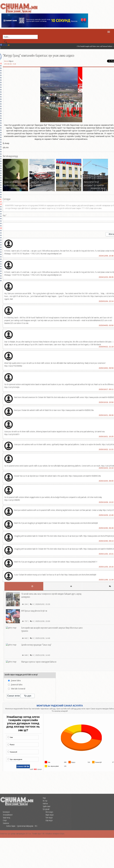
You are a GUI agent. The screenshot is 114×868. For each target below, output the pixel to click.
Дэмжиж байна (16, 680)
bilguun (11, 61)
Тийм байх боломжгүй (18, 689)
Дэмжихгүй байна (17, 685)
